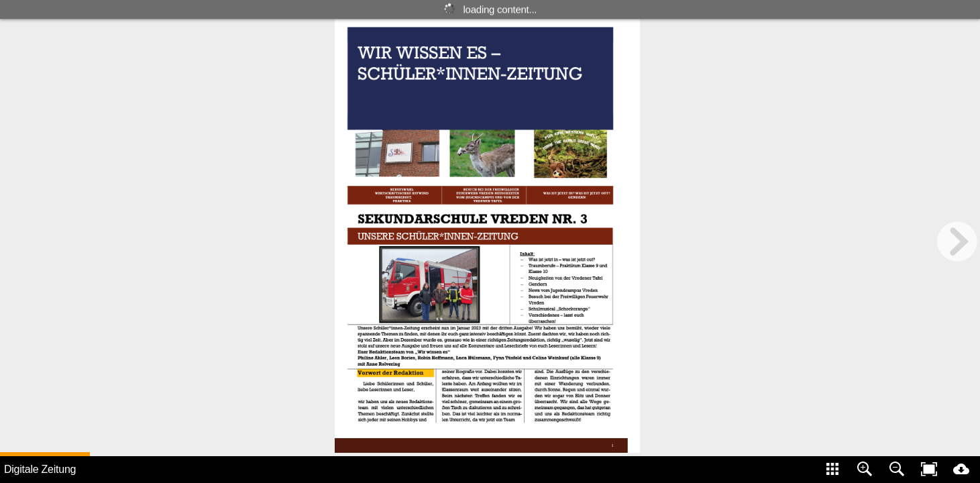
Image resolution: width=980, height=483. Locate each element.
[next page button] (957, 241)
